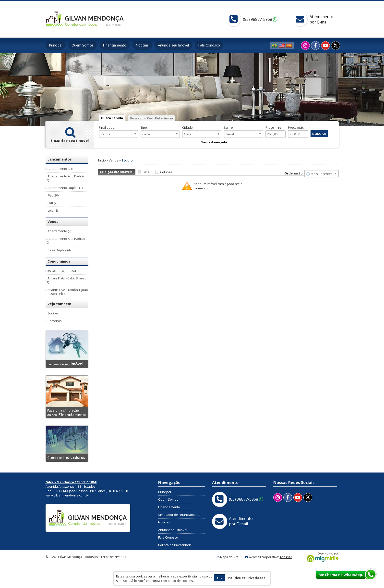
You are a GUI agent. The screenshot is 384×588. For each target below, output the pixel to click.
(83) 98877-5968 (258, 19)
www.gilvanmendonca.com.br (67, 495)
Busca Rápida (112, 118)
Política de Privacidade (175, 545)
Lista (146, 172)
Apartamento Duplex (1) (65, 188)
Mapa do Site (229, 557)
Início (102, 160)
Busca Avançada (214, 142)
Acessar (286, 557)
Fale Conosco (209, 45)
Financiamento (115, 45)
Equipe (53, 313)
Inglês (282, 46)
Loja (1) (53, 210)
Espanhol (289, 46)
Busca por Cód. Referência (151, 118)
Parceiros (55, 321)
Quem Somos (83, 45)
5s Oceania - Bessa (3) (64, 271)
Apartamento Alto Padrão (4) (65, 178)
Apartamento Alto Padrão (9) (65, 241)
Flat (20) (53, 195)
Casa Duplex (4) (59, 250)
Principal (56, 45)
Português (275, 46)
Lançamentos (60, 159)
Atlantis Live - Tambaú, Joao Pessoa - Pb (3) (67, 292)
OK (220, 578)
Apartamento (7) (59, 231)
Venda (114, 160)
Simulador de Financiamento (179, 515)
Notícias (142, 45)
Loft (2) (52, 203)
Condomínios (59, 261)
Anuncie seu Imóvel (173, 45)
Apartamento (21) (60, 169)
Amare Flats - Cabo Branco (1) (66, 280)
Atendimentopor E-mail (321, 19)
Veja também (59, 304)
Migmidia (322, 557)
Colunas (166, 172)
